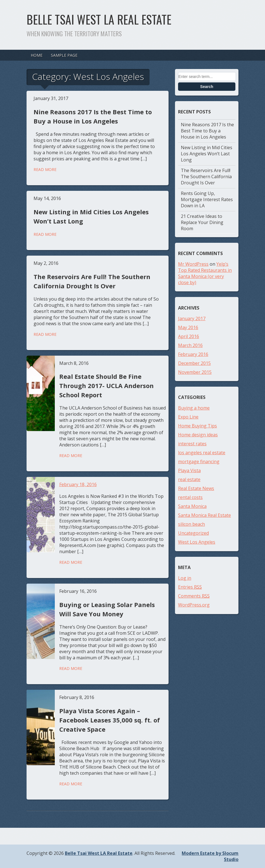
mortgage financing (199, 462)
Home (37, 55)
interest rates (192, 444)
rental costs (190, 497)
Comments (194, 596)
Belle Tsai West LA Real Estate (99, 19)
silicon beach (191, 524)
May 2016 (188, 327)
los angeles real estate (202, 453)
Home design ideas (198, 435)
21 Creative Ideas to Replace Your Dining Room (202, 222)
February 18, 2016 (78, 484)
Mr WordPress (193, 264)
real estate (189, 479)
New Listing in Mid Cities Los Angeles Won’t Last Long (207, 154)
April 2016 (189, 336)
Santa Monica (192, 506)
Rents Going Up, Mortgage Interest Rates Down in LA (207, 199)
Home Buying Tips (197, 426)
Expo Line (188, 417)
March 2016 (190, 345)
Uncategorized (193, 533)
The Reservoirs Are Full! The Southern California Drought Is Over (206, 177)
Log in (185, 578)
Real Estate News (196, 488)
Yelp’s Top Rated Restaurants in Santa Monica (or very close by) (205, 273)
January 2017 (192, 318)
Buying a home (194, 408)
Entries (190, 587)
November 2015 (195, 372)
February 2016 (193, 354)
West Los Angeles (197, 542)
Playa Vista (189, 470)
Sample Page (64, 55)
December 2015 (194, 363)
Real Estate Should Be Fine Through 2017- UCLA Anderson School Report (107, 386)
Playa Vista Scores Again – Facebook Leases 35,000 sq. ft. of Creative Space (110, 720)
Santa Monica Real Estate (204, 515)
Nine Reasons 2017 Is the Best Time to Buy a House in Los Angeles (207, 131)
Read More (45, 169)
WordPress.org (194, 605)
